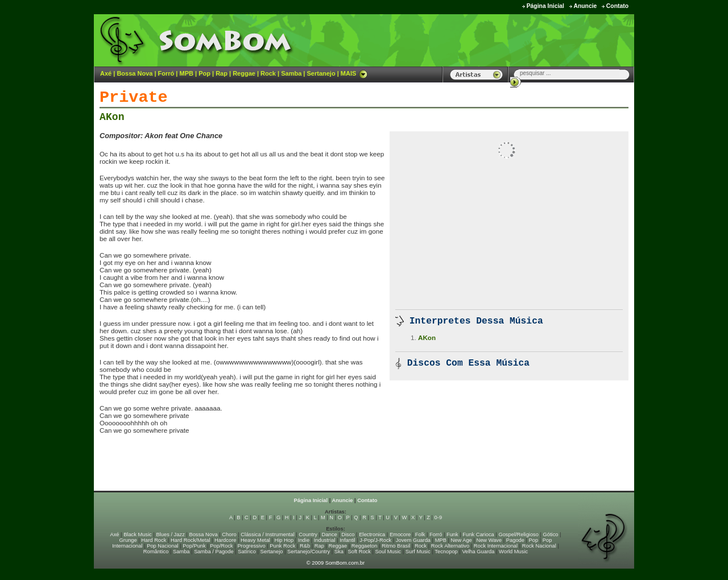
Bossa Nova (135, 73)
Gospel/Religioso (518, 535)
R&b (305, 546)
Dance (330, 535)
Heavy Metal (255, 540)
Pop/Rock (221, 546)
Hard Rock (154, 540)
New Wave (489, 540)
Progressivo (251, 546)
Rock (268, 73)
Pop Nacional (163, 546)
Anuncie (585, 6)
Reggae (244, 73)
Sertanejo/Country (309, 552)
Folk (420, 535)
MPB (187, 73)
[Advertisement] (493, 40)
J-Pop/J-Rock (375, 540)
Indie (304, 540)
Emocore (400, 535)
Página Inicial (545, 6)
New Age (461, 540)
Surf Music (418, 552)
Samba (291, 73)
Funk (452, 535)
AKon (112, 117)
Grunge (128, 540)
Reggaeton (365, 546)
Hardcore (225, 540)
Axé (106, 73)
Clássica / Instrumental (267, 535)
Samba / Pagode (214, 552)
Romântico (156, 552)
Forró (166, 73)
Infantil (347, 540)
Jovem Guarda (413, 540)
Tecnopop (446, 552)
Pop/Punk (194, 546)
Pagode (515, 540)
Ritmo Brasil (396, 546)
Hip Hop (284, 540)
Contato (617, 6)
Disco (348, 535)
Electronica (372, 535)
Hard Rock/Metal (190, 540)
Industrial (325, 540)
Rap (222, 73)
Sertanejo (321, 73)
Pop (204, 73)
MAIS (354, 73)
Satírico (247, 552)
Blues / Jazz (171, 535)
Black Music (138, 535)
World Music (513, 552)
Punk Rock (282, 546)
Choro (229, 535)
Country (308, 535)
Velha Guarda (478, 552)
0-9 (438, 517)
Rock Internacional (496, 546)
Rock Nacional (539, 546)
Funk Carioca (478, 535)
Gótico (551, 535)
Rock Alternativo (450, 546)
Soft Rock (359, 552)
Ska (339, 552)
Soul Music (388, 552)
